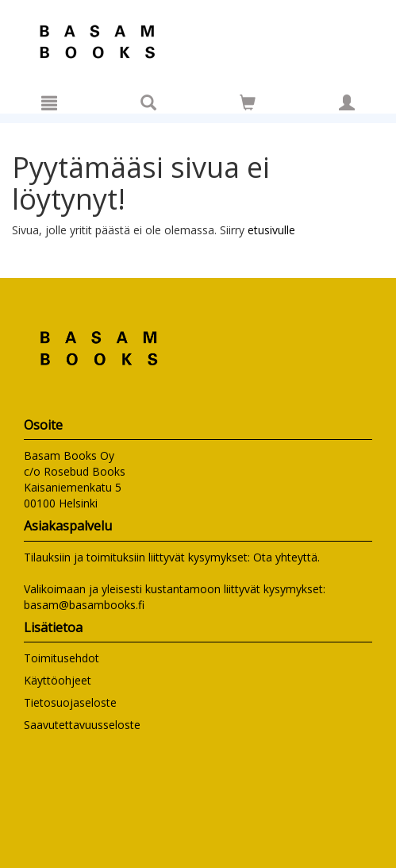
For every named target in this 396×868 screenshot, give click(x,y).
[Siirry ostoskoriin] (248, 102)
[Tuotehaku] (148, 102)
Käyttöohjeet (58, 680)
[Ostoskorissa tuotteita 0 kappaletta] (248, 105)
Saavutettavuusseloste (82, 725)
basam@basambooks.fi (84, 605)
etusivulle (271, 230)
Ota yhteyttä (285, 557)
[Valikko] (49, 102)
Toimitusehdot (62, 658)
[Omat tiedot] (347, 102)
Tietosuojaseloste (70, 702)
